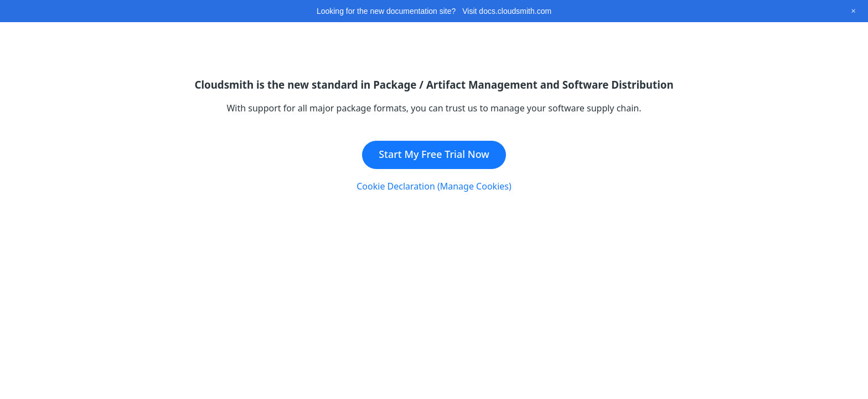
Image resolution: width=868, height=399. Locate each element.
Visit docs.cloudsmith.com (507, 11)
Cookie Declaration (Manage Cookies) (434, 186)
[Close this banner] (853, 11)
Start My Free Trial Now (434, 154)
